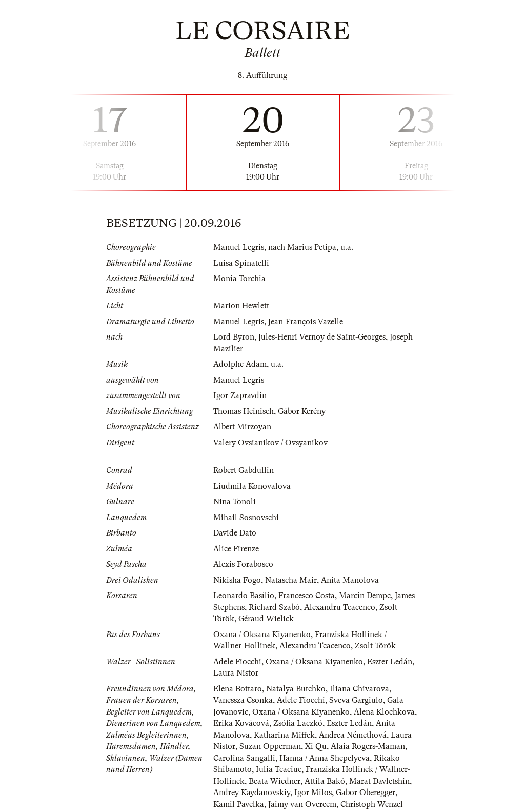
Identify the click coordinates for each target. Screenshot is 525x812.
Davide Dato (235, 533)
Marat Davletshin (379, 781)
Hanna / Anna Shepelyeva (325, 758)
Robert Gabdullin (244, 470)
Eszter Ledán (390, 662)
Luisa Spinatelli (241, 263)
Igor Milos (313, 793)
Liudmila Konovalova (252, 486)
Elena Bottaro (238, 689)
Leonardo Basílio (244, 596)
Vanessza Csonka (243, 700)
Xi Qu (316, 746)
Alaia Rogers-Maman (368, 746)
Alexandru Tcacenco (340, 607)
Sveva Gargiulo (356, 700)
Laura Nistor (236, 673)
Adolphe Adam (240, 364)
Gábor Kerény (302, 411)
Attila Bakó (325, 781)
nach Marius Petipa (302, 247)
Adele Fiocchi (237, 662)
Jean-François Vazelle (306, 322)
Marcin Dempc (365, 596)
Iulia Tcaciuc (279, 769)
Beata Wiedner (275, 781)
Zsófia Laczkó (298, 723)
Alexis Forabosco (243, 564)
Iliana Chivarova (359, 689)
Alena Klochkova (384, 712)
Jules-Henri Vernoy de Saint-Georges (322, 337)
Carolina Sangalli (244, 758)
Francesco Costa (307, 596)
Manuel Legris (239, 247)
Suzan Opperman (270, 746)
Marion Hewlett (241, 306)
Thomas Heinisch (244, 411)
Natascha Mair (291, 580)
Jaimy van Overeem (302, 804)
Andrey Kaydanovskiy (252, 793)
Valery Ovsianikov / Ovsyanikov (270, 443)
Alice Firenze (236, 549)
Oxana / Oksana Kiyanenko (262, 635)
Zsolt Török (375, 646)
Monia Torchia (239, 279)
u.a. (347, 247)
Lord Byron (234, 337)
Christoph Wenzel (372, 804)
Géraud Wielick (266, 619)
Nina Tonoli (235, 502)
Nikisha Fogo (237, 580)
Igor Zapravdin (240, 395)
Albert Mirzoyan (242, 427)
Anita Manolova (350, 580)
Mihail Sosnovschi (246, 518)
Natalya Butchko (296, 689)
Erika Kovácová (241, 723)
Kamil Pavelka (239, 804)
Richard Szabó (274, 607)
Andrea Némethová (353, 735)
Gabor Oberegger (366, 793)
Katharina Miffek (284, 735)
